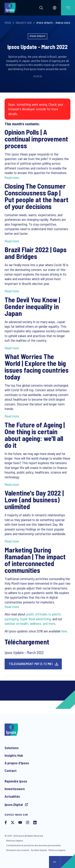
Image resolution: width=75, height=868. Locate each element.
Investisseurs (15, 789)
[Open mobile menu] (68, 8)
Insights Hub (24, 23)
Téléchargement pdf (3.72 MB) (31, 664)
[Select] (55, 8)
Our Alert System (39, 850)
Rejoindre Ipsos (16, 781)
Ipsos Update (37, 36)
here (64, 631)
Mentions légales (15, 840)
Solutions (12, 748)
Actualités (12, 796)
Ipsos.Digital (14, 804)
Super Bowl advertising (35, 619)
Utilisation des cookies (18, 850)
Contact (11, 770)
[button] (41, 8)
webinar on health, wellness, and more (30, 623)
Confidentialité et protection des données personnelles (33, 845)
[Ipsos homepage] (11, 8)
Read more (12, 177)
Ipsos (8, 23)
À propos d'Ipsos (17, 763)
